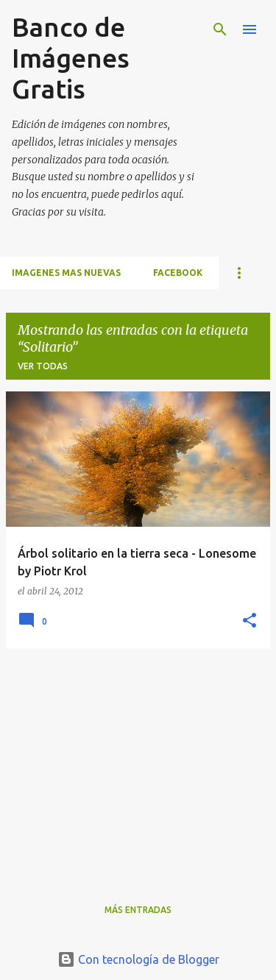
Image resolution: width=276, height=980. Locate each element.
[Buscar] (220, 29)
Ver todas (43, 366)
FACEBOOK (178, 273)
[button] (250, 621)
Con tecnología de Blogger (138, 959)
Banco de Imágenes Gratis (71, 58)
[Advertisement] (138, 764)
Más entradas (138, 910)
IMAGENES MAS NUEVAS (66, 273)
